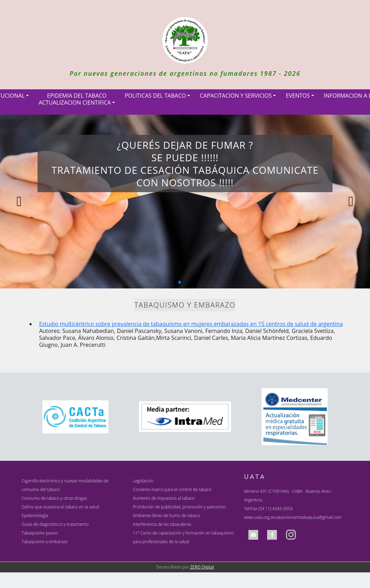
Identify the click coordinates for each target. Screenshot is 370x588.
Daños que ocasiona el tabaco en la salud (61, 507)
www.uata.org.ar (259, 517)
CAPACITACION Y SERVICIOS (236, 96)
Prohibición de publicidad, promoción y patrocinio (179, 507)
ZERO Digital (202, 567)
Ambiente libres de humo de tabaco (166, 516)
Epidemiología (35, 516)
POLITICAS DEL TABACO (155, 96)
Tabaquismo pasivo (40, 533)
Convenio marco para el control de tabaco (172, 489)
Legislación (143, 481)
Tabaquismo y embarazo (45, 542)
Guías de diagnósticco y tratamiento (55, 524)
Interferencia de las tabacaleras (162, 524)
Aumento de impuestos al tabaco (164, 498)
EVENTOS (298, 96)
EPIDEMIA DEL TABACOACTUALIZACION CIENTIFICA (75, 99)
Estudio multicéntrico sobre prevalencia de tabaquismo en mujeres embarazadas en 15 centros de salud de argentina (191, 324)
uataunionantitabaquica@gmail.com (308, 517)
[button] (180, 282)
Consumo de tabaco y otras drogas (55, 498)
